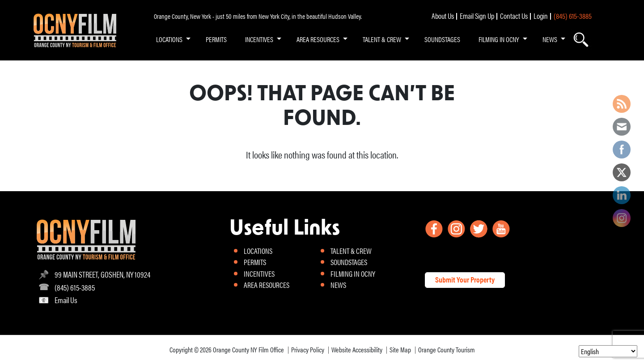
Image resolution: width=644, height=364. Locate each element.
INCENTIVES (259, 39)
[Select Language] (608, 351)
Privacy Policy (308, 349)
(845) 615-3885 (573, 16)
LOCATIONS (169, 39)
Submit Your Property (465, 279)
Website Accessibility (357, 349)
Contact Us (514, 16)
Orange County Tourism (447, 349)
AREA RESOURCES (318, 39)
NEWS (550, 39)
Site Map (400, 349)
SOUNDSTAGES (442, 39)
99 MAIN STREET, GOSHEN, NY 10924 (102, 274)
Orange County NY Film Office (248, 349)
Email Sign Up (477, 16)
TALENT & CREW (382, 39)
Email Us (66, 300)
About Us (443, 16)
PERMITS (216, 39)
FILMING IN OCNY (499, 39)
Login (541, 16)
